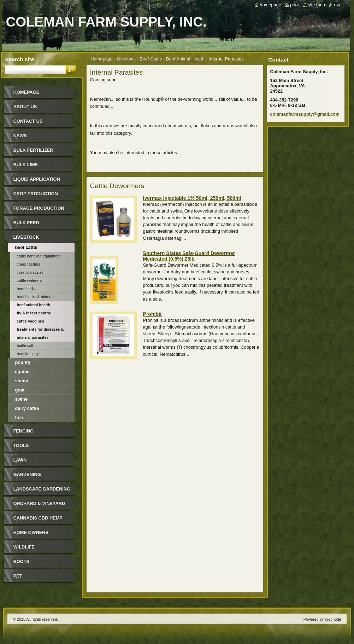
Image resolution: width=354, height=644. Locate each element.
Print (294, 5)
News (20, 136)
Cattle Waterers (29, 280)
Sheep (22, 381)
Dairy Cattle (27, 408)
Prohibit (152, 314)
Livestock (126, 59)
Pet (18, 576)
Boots (22, 561)
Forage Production (39, 208)
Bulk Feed (26, 223)
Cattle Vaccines (31, 321)
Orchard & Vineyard (39, 503)
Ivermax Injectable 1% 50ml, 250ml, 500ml (192, 198)
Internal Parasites (33, 337)
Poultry (23, 362)
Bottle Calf (25, 346)
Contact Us (28, 121)
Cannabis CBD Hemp (38, 518)
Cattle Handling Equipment (39, 256)
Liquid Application (37, 179)
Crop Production (36, 194)
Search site (20, 59)
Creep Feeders (29, 264)
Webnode (333, 619)
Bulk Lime (26, 165)
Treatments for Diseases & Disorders (40, 330)
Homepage (102, 59)
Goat (20, 390)
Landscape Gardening (42, 489)
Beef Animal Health (185, 59)
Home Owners (31, 532)
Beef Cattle (151, 59)
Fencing (24, 431)
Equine (22, 372)
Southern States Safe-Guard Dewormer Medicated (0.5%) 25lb (189, 256)
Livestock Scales (30, 272)
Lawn (20, 460)
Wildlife (24, 547)
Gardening (27, 474)
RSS (337, 5)
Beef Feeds (26, 289)
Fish (19, 417)
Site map (317, 5)
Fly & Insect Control (34, 313)
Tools (21, 445)
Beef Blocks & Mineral (35, 297)
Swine (22, 399)
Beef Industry (28, 354)
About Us (25, 107)
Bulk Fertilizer (33, 150)
